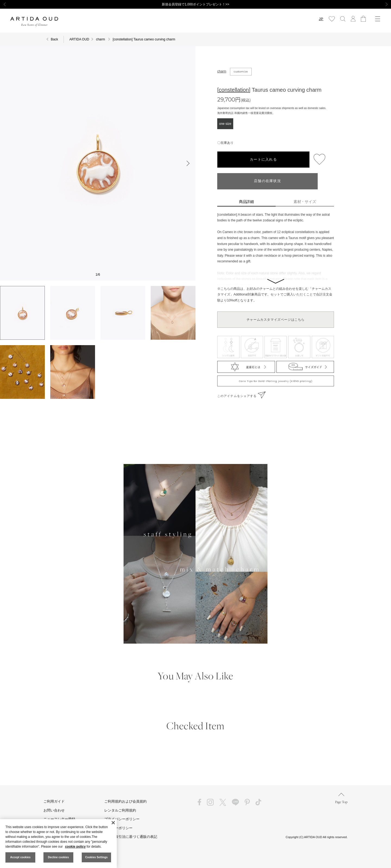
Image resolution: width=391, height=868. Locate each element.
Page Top (341, 798)
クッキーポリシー (118, 828)
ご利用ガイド (54, 801)
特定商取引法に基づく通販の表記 (131, 837)
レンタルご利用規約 (120, 810)
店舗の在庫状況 (267, 181)
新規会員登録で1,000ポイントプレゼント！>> (195, 4)
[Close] (113, 823)
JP (321, 19)
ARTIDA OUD (79, 39)
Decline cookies (58, 857)
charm (222, 71)
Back (54, 39)
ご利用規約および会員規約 (125, 801)
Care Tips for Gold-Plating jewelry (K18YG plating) (276, 381)
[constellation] (234, 90)
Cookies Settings (97, 857)
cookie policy (75, 847)
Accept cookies (21, 857)
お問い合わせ (54, 810)
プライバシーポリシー (122, 819)
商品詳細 (247, 202)
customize (241, 71)
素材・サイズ (305, 202)
